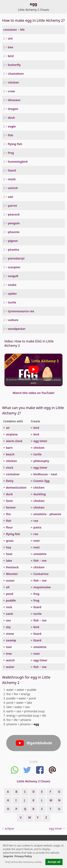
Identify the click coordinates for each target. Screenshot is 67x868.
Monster (12, 574)
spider (13, 294)
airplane (12, 434)
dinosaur (14, 100)
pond (10, 594)
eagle (12, 126)
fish (11, 135)
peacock (14, 214)
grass (10, 541)
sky (8, 627)
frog (11, 153)
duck (12, 118)
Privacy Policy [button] (23, 856)
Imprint (8, 856)
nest (54, 474)
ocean (10, 581)
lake (9, 561)
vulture (13, 320)
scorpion (14, 267)
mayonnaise (42, 587)
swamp (11, 640)
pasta (37, 527)
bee (11, 47)
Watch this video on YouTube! (34, 393)
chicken (14, 82)
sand (9, 614)
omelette (40, 514)
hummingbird (18, 162)
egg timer (40, 441)
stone (10, 634)
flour (9, 527)
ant (10, 38)
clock (10, 468)
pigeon (13, 241)
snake (12, 285)
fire (8, 514)
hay (8, 547)
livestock (12, 567)
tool (9, 647)
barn (9, 448)
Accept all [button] (54, 862)
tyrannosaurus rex (21, 311)
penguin (14, 223)
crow (11, 91)
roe (36, 521)
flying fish (15, 144)
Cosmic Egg (41, 481)
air (8, 428)
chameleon (16, 74)
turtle (12, 302)
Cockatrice (41, 574)
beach (10, 454)
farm (9, 501)
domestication (16, 488)
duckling (40, 494)
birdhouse (41, 474)
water (10, 667)
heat (9, 554)
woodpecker (17, 329)
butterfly (14, 65)
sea (8, 620)
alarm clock (14, 441)
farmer (11, 507)
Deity (10, 481)
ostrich (13, 188)
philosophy (41, 461)
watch (10, 660)
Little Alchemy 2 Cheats (33, 10)
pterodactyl (16, 258)
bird (11, 56)
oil (8, 587)
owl (11, 197)
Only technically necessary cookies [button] (23, 862)
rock (9, 607)
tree (9, 654)
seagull (13, 276)
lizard (12, 170)
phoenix (14, 232)
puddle (11, 600)
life (22, 30)
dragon (13, 109)
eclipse (9, 828)
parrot (13, 206)
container (10, 30)
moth (12, 179)
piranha (14, 250)
